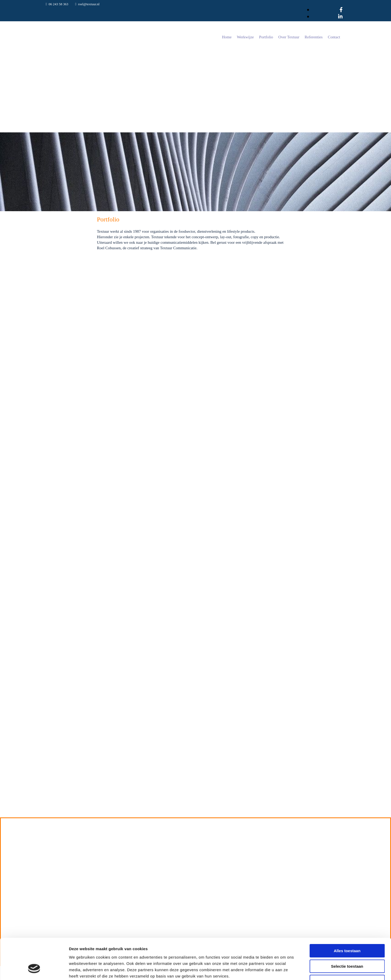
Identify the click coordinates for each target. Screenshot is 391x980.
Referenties (314, 37)
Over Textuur (289, 37)
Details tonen (284, 846)
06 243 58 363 (59, 4)
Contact (334, 37)
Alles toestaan (347, 793)
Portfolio (266, 37)
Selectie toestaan (347, 808)
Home (227, 37)
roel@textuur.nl (89, 4)
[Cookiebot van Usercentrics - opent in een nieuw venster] (34, 847)
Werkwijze (245, 37)
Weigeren (347, 823)
